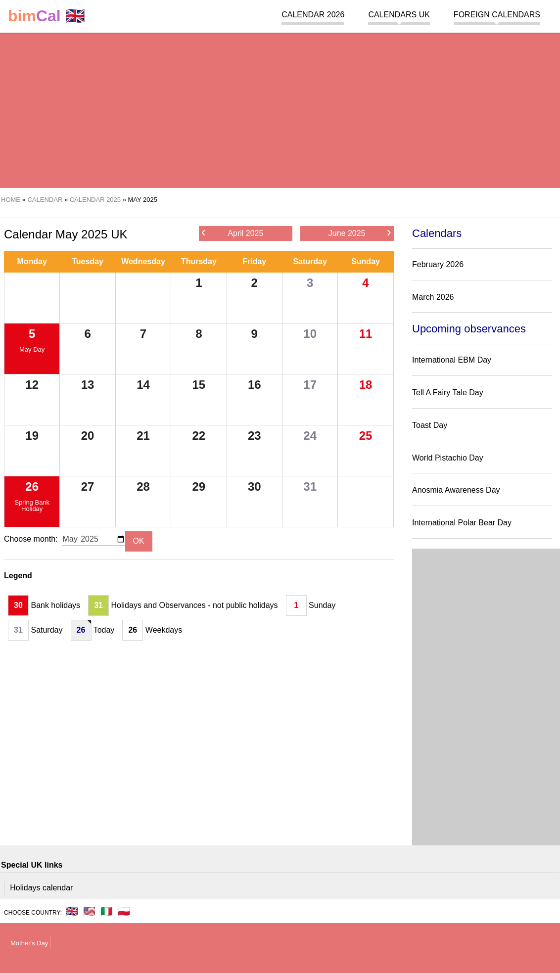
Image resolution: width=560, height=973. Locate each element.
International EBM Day (452, 360)
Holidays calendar (41, 888)
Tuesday (88, 261)
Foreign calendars (497, 15)
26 (32, 486)
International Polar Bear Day (462, 523)
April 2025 (233, 233)
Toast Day (430, 425)
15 (199, 385)
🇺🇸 (89, 911)
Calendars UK (399, 15)
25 (366, 436)
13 (88, 385)
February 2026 (438, 264)
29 (199, 486)
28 (143, 486)
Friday (254, 261)
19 (32, 436)
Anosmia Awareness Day (456, 490)
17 (310, 385)
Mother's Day (29, 943)
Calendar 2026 (313, 15)
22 (199, 436)
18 (366, 385)
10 (310, 334)
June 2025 (360, 233)
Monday (32, 261)
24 (310, 436)
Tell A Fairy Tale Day (448, 393)
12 (32, 385)
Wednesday (143, 261)
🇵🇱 (124, 911)
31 (310, 486)
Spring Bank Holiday (32, 506)
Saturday (310, 261)
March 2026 (433, 297)
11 (366, 334)
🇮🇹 (107, 911)
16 (255, 385)
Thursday (199, 261)
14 (143, 385)
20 (88, 436)
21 (143, 436)
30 (255, 486)
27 (88, 486)
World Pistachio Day (448, 458)
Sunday (366, 261)
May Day (32, 349)
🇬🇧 (47, 16)
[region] (280, 109)
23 (255, 436)
